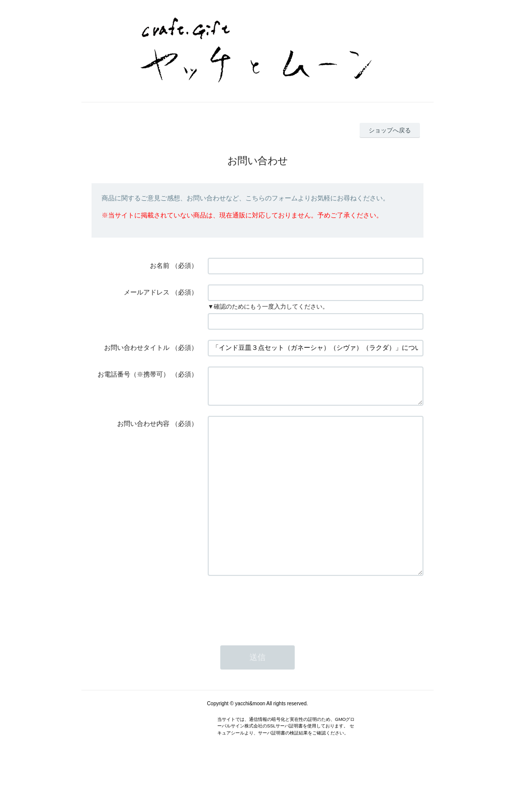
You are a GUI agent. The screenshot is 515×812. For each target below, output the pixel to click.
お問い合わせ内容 (143, 430)
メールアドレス (147, 292)
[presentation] (284, 642)
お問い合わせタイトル (137, 348)
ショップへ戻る (390, 130)
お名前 (160, 266)
